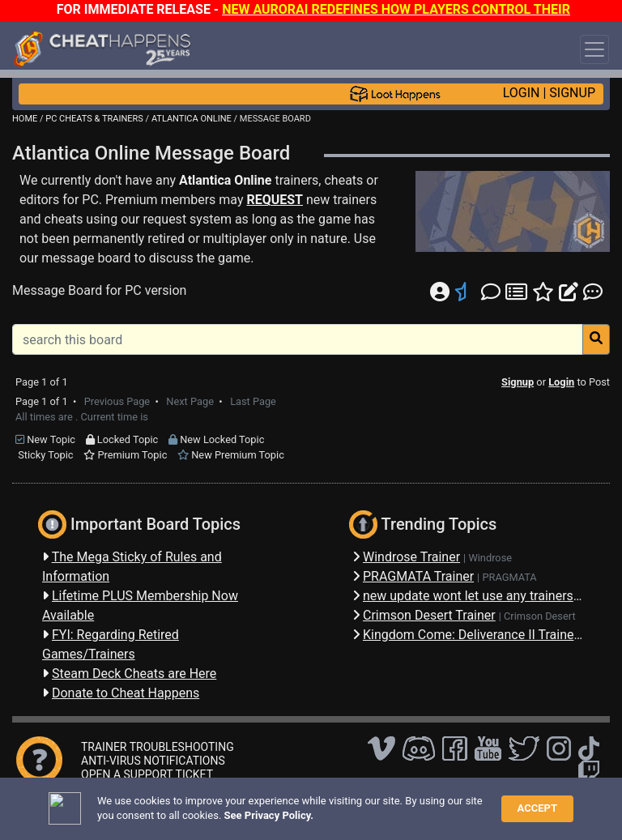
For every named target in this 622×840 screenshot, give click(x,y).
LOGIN (522, 93)
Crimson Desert (540, 616)
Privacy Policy (372, 803)
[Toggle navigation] (594, 49)
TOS (430, 803)
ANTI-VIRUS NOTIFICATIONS (153, 761)
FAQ (254, 803)
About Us (478, 803)
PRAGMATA (509, 577)
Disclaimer (301, 803)
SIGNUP (572, 93)
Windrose (490, 558)
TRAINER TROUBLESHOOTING (158, 747)
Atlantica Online (225, 180)
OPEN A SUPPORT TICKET (147, 774)
